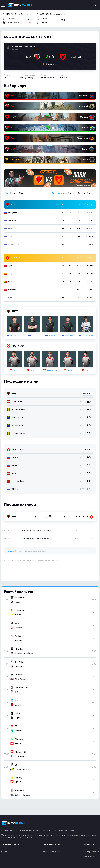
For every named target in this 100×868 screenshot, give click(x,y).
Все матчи (87, 394)
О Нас (5, 851)
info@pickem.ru (91, 851)
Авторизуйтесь (13, 551)
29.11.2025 (8, 530)
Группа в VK (90, 856)
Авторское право (52, 851)
